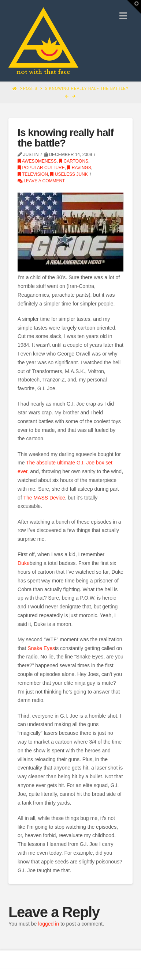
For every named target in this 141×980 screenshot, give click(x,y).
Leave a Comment (41, 181)
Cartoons (74, 161)
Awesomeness (37, 161)
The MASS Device (44, 498)
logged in (49, 924)
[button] (123, 16)
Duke (24, 563)
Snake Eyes (41, 648)
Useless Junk (69, 174)
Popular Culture (41, 168)
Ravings (79, 168)
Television (33, 174)
